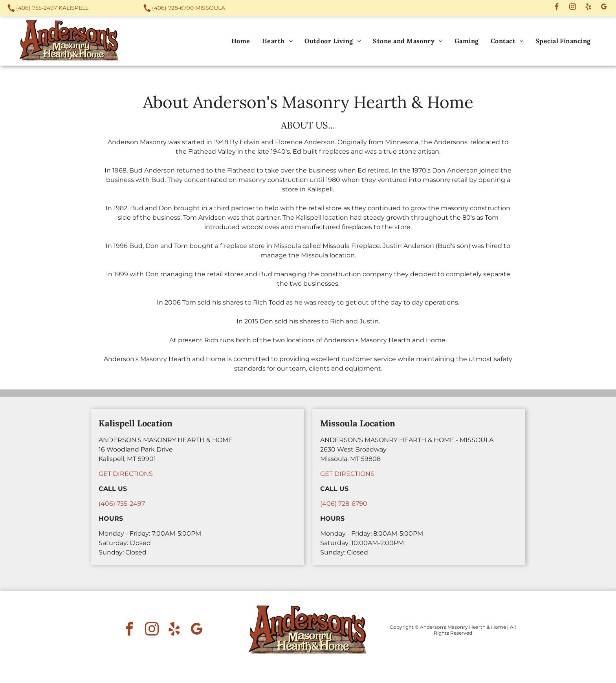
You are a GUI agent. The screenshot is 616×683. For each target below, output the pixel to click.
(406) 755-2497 (37, 8)
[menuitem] (241, 41)
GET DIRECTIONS (126, 474)
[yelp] (588, 8)
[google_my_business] (604, 8)
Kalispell (73, 8)
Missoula (210, 8)
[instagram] (573, 8)
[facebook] (557, 8)
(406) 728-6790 (173, 8)
